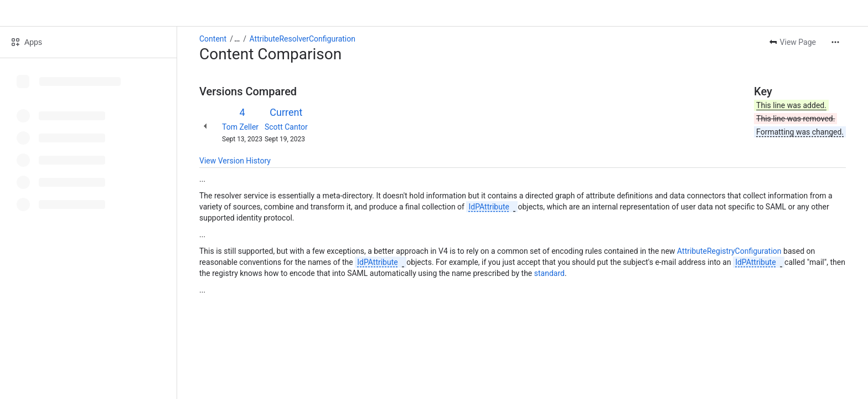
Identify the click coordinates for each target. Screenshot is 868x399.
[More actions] (835, 42)
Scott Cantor (286, 127)
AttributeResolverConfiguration (303, 39)
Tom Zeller (240, 127)
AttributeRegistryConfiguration (729, 251)
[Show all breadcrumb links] (237, 39)
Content (213, 39)
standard (549, 273)
